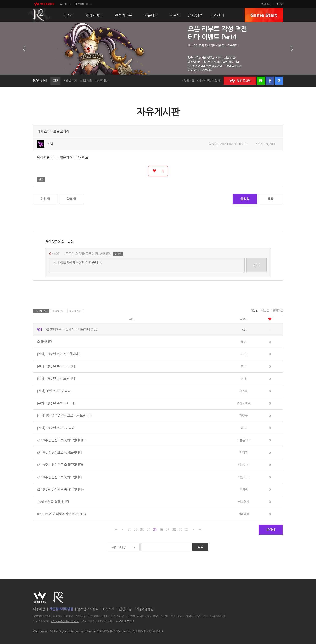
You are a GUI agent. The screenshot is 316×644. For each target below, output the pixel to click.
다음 (292, 49)
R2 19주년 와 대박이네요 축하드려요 (62, 514)
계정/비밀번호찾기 (209, 81)
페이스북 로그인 (270, 81)
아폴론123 (244, 440)
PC (65, 4)
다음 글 (71, 199)
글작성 (245, 199)
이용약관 (39, 609)
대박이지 (244, 465)
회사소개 (108, 609)
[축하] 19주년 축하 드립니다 (56, 379)
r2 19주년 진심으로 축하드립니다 (59, 452)
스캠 (50, 144)
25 (155, 530)
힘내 (244, 379)
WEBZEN (40, 597)
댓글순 (265, 310)
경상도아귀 (244, 403)
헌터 (244, 366)
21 (129, 530)
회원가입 (266, 4)
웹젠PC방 (125, 609)
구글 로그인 (279, 81)
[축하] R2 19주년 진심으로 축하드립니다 (64, 416)
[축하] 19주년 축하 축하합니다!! (59, 354)
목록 (271, 199)
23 (142, 530)
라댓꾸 (244, 416)
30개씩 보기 (58, 311)
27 (168, 530)
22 (136, 530)
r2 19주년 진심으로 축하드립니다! (60, 465)
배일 (244, 428)
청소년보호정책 (88, 609)
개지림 (244, 489)
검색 (200, 547)
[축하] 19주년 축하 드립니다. (57, 366)
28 (174, 530)
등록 (256, 265)
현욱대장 (244, 514)
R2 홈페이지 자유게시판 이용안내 (72, 329)
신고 (41, 179)
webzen (44, 4)
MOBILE (83, 4)
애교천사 (244, 502)
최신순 (254, 310)
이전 (24, 49)
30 (187, 530)
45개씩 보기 (75, 311)
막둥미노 (244, 477)
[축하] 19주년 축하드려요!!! (56, 403)
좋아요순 (278, 310)
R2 (39, 15)
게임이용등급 (145, 609)
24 (148, 530)
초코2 (244, 354)
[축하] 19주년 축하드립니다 (56, 428)
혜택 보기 (71, 81)
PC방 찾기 (103, 81)
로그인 (280, 4)
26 (161, 530)
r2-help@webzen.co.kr (65, 621)
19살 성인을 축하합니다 (53, 502)
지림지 (244, 452)
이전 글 (45, 199)
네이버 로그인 (261, 81)
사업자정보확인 (125, 621)
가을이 (244, 391)
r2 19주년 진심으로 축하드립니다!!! (61, 440)
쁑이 (244, 342)
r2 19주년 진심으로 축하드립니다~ (60, 489)
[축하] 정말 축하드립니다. (54, 391)
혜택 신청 (87, 81)
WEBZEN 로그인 (240, 81)
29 (180, 530)
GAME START (264, 15)
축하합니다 (45, 342)
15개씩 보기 (41, 311)
